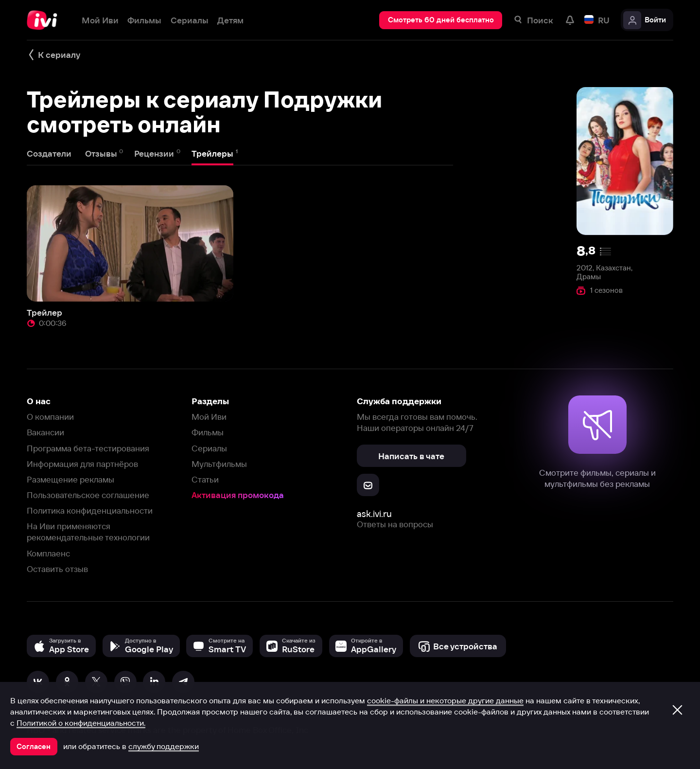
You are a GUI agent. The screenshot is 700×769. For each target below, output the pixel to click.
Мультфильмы (219, 464)
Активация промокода (238, 495)
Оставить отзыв (57, 569)
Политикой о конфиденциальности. (81, 723)
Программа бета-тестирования (88, 448)
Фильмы (208, 432)
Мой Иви (209, 417)
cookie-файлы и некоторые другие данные (445, 700)
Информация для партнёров (82, 464)
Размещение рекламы (70, 479)
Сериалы (209, 448)
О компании (50, 417)
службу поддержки (164, 746)
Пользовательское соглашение (88, 495)
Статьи (205, 479)
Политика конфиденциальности (90, 510)
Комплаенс (48, 553)
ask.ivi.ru (374, 514)
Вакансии (45, 432)
